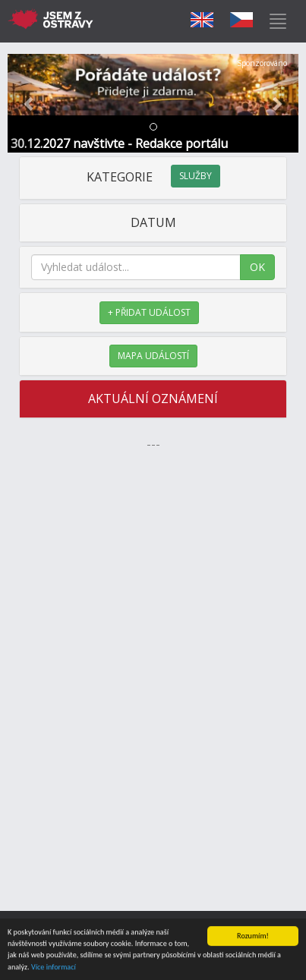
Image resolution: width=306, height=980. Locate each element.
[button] (29, 103)
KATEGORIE (153, 177)
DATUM (153, 222)
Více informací (54, 967)
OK (257, 267)
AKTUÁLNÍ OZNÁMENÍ (153, 399)
